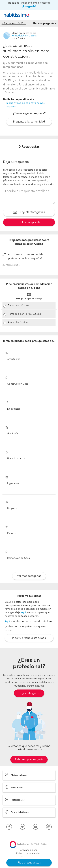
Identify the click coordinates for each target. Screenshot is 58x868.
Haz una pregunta (44, 24)
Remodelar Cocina (18, 306)
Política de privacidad (28, 854)
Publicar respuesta (29, 222)
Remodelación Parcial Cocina (24, 314)
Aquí (7, 621)
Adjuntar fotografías (29, 212)
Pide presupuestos (29, 863)
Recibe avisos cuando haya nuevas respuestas (25, 105)
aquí (23, 613)
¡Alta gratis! (29, 7)
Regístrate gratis (29, 693)
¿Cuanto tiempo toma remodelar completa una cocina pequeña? (23, 257)
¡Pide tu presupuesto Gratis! (29, 638)
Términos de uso (28, 850)
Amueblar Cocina (18, 322)
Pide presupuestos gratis (29, 760)
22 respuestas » (11, 265)
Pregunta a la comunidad (29, 122)
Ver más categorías (29, 576)
